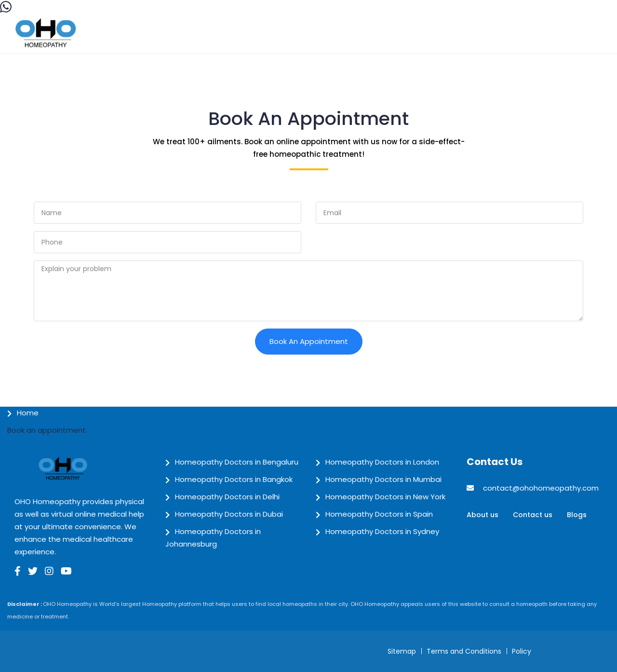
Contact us (533, 515)
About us (483, 515)
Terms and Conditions (464, 651)
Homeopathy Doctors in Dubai (229, 514)
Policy (522, 651)
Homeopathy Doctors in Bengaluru (237, 462)
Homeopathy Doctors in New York (385, 497)
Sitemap (402, 651)
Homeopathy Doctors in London (382, 462)
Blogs (577, 515)
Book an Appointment (309, 341)
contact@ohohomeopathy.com (541, 488)
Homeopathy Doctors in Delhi (227, 497)
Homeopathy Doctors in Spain (379, 514)
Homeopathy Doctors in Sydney (382, 531)
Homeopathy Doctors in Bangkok (234, 479)
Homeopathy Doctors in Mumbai (383, 479)
